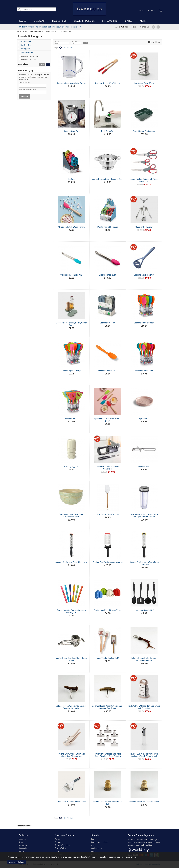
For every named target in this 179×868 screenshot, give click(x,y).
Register (152, 10)
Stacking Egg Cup (71, 466)
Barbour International (100, 842)
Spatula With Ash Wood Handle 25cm (108, 420)
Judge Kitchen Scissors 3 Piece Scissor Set (144, 180)
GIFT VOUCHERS (110, 21)
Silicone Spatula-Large (71, 371)
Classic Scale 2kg (71, 131)
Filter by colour (26, 45)
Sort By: (62, 42)
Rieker (94, 851)
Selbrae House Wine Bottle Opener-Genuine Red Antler (71, 707)
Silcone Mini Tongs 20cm (71, 275)
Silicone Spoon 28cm (144, 371)
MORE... (143, 21)
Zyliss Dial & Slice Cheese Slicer (71, 802)
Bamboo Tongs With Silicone (108, 83)
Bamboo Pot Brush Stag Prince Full (144, 802)
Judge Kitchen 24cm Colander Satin (108, 179)
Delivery (58, 839)
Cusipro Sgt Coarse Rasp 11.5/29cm (71, 562)
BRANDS (128, 21)
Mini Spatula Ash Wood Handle (71, 227)
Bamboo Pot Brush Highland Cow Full (108, 803)
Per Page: (77, 42)
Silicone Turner (71, 419)
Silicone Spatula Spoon (144, 323)
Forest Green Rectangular (144, 131)
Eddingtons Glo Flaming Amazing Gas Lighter (71, 611)
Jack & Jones (97, 848)
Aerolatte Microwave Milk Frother (71, 83)
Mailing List (23, 845)
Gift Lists (22, 851)
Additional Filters (27, 52)
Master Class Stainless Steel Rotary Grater (71, 659)
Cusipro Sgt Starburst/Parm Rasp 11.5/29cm (144, 563)
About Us (22, 839)
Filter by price (25, 49)
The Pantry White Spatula (108, 514)
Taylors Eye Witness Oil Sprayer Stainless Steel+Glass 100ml (144, 755)
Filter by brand (26, 41)
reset (42, 65)
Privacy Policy (60, 848)
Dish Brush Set (108, 131)
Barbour (94, 839)
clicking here (131, 857)
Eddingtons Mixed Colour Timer (108, 610)
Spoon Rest (144, 419)
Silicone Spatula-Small (108, 371)
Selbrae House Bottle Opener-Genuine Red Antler (144, 659)
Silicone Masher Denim (144, 275)
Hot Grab (71, 179)
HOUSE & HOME (59, 21)
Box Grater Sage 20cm (144, 83)
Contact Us (145, 27)
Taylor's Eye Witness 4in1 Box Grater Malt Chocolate (144, 707)
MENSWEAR (39, 21)
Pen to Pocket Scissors (108, 227)
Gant (93, 845)
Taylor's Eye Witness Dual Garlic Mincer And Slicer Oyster (71, 755)
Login (142, 10)
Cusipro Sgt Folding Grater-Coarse (108, 562)
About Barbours (122, 27)
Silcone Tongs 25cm (108, 275)
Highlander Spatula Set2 (144, 610)
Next (71, 48)
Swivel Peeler (144, 466)
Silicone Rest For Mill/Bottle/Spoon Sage (71, 324)
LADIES (23, 21)
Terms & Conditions (63, 845)
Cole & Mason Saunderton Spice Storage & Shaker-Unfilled (144, 516)
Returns (58, 842)
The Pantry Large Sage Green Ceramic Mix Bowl (71, 516)
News (134, 27)
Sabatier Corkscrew (144, 227)
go (48, 65)
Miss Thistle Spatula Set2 (108, 658)
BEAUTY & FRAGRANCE (84, 21)
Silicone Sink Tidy (108, 323)
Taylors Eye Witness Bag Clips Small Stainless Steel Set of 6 (108, 755)
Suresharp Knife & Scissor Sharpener (108, 468)
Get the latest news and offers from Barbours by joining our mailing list (50, 27)
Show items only (29, 57)
